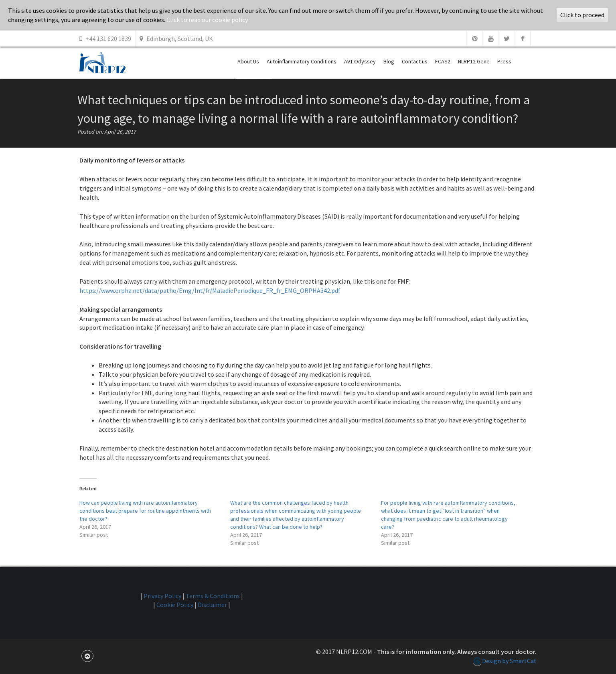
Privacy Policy (162, 596)
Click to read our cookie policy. (208, 20)
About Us (248, 61)
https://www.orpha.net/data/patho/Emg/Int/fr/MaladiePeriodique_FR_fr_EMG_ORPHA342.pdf (210, 290)
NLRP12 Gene (474, 61)
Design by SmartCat (505, 661)
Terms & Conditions (213, 596)
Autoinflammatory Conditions (302, 61)
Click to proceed (582, 15)
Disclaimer (212, 605)
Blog (389, 61)
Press (504, 61)
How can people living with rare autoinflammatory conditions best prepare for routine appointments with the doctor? (145, 511)
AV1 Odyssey (360, 61)
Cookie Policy (175, 605)
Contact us (415, 61)
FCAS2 (443, 61)
